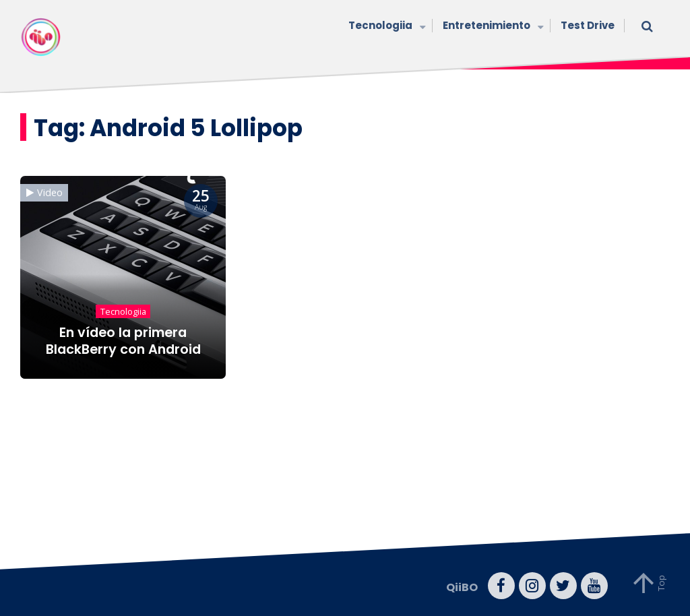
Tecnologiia (385, 27)
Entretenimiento (492, 27)
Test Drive (588, 25)
